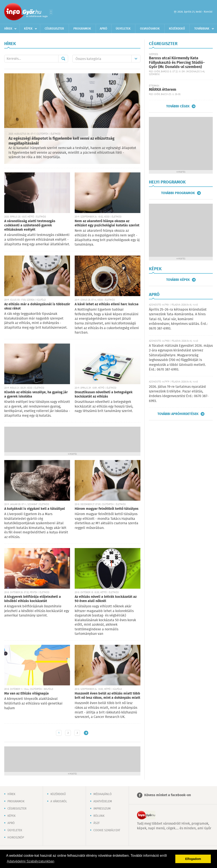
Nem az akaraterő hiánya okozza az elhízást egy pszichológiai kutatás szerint (107, 223)
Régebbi (86, 733)
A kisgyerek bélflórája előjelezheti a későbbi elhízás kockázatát (33, 599)
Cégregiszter (54, 29)
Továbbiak (202, 29)
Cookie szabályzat (107, 830)
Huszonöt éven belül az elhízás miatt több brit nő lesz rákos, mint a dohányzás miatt (107, 696)
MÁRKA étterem (163, 90)
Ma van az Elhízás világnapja (26, 694)
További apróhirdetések (178, 414)
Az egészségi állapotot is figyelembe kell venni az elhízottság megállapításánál (61, 141)
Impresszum (102, 809)
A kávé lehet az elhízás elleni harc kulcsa (107, 304)
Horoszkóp (16, 838)
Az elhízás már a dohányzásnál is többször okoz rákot (37, 306)
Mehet (63, 59)
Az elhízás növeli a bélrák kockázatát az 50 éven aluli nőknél (106, 599)
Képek (28, 29)
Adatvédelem (103, 801)
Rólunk (99, 816)
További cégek (178, 106)
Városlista (51, 12)
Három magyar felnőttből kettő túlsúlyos (107, 509)
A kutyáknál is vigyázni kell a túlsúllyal (35, 509)
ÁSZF (97, 823)
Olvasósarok (150, 29)
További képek (178, 280)
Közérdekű (177, 29)
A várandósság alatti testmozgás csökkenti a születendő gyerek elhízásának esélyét (30, 225)
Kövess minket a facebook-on (168, 795)
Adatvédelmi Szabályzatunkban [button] (31, 861)
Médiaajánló (103, 794)
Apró (104, 29)
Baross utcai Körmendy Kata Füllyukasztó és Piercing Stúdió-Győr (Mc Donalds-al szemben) (177, 63)
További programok (178, 193)
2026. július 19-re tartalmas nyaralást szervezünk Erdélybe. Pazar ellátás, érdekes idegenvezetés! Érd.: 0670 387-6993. (179, 394)
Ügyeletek (123, 29)
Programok (82, 29)
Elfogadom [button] (193, 859)
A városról (59, 801)
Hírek (8, 29)
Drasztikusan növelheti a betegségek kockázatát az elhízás (104, 394)
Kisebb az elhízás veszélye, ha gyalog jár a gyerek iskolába (36, 394)
